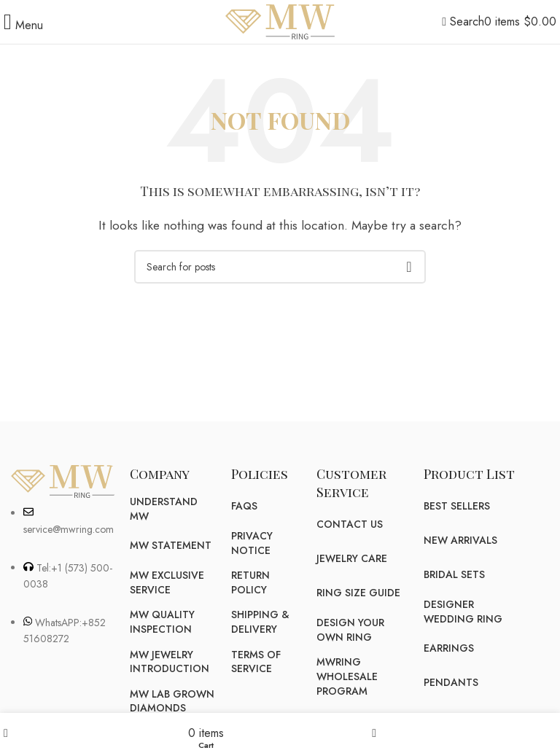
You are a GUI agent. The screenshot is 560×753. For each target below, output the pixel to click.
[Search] (463, 22)
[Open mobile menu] (23, 25)
